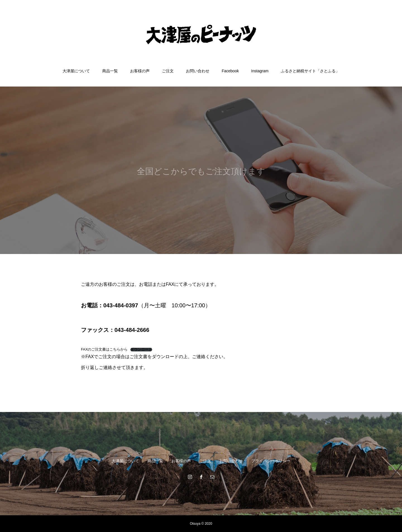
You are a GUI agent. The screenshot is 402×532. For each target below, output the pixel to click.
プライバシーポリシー (271, 461)
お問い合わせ (198, 71)
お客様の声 (140, 71)
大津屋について (76, 71)
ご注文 (168, 71)
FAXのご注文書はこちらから (104, 349)
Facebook (230, 71)
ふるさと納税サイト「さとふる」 (310, 71)
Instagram (260, 71)
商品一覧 (110, 71)
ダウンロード (141, 350)
